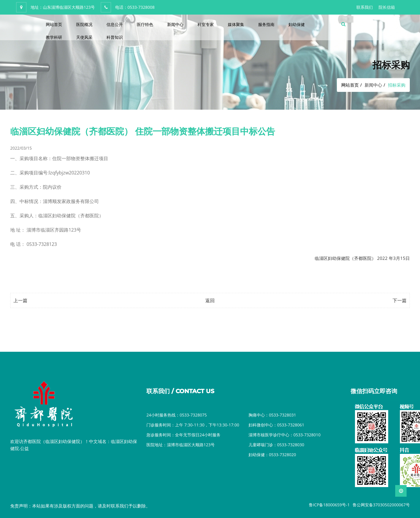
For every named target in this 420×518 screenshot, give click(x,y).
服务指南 (266, 24)
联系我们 (365, 7)
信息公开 (115, 24)
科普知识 (115, 37)
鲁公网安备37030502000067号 (381, 505)
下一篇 (400, 300)
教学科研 (54, 37)
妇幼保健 (297, 24)
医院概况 (84, 24)
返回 (210, 300)
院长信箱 (387, 7)
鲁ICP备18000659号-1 (329, 505)
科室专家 (206, 24)
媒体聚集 (236, 24)
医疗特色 (145, 24)
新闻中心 (175, 24)
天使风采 (84, 37)
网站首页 (54, 24)
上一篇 (20, 300)
